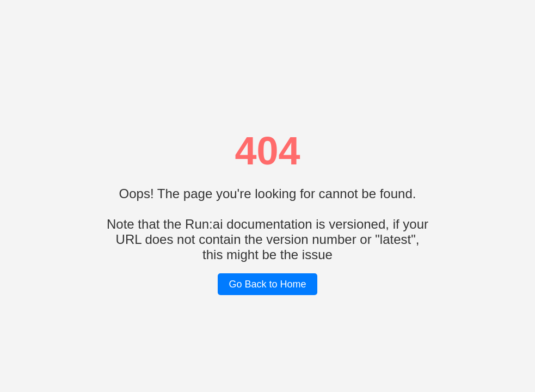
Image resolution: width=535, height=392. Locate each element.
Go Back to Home (267, 284)
